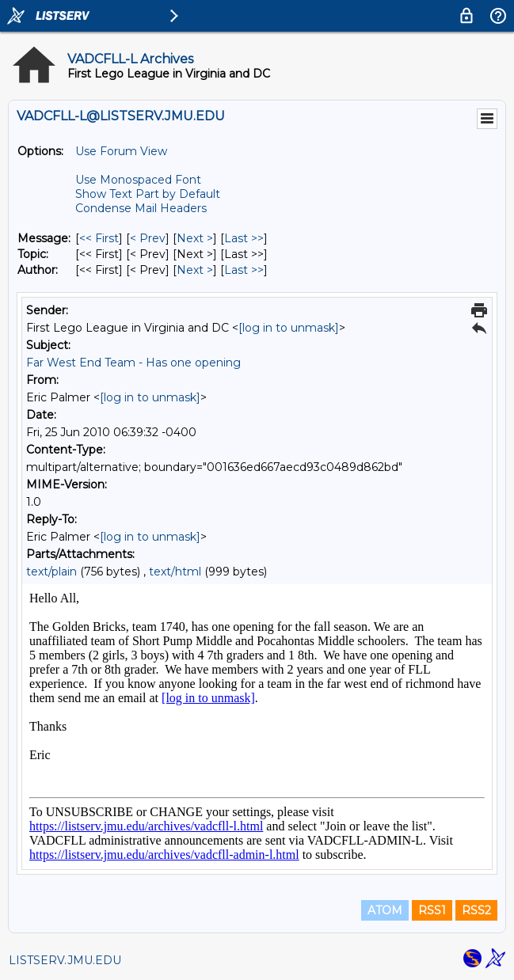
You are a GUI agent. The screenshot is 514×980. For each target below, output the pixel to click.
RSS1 (432, 910)
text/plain (51, 572)
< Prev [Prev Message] (148, 238)
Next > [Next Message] (195, 238)
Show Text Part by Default (148, 194)
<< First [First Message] (99, 238)
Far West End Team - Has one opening (133, 363)
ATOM (385, 910)
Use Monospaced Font (138, 180)
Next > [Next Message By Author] (195, 270)
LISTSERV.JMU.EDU (65, 960)
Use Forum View (121, 151)
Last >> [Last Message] (244, 238)
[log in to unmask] (289, 328)
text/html (175, 572)
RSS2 (476, 910)
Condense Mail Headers (141, 208)
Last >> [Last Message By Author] (244, 270)
